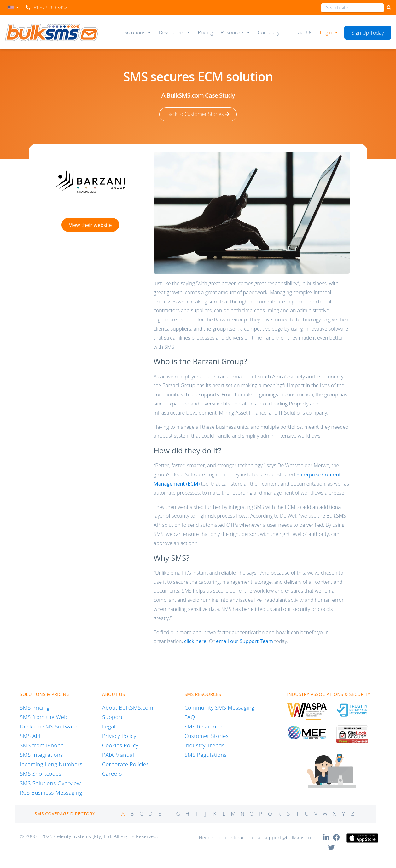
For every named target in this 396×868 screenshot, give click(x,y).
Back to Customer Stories (198, 114)
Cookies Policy (120, 745)
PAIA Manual (118, 755)
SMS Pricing (35, 707)
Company (269, 32)
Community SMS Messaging (219, 707)
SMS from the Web (44, 717)
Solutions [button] (135, 32)
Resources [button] (233, 32)
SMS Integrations (41, 755)
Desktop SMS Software (49, 726)
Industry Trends (204, 745)
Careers (112, 774)
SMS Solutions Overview (50, 783)
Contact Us (300, 32)
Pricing (205, 32)
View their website (90, 225)
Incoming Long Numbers (51, 764)
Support (112, 717)
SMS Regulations (206, 755)
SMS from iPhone (42, 745)
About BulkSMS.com (128, 707)
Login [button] (326, 32)
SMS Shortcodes (41, 774)
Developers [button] (172, 32)
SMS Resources (204, 726)
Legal (109, 726)
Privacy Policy (119, 736)
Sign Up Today (368, 33)
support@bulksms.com (290, 837)
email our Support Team (245, 641)
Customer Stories (207, 736)
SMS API (30, 736)
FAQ (190, 717)
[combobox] (352, 8)
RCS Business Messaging (51, 793)
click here (195, 641)
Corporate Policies (125, 764)
